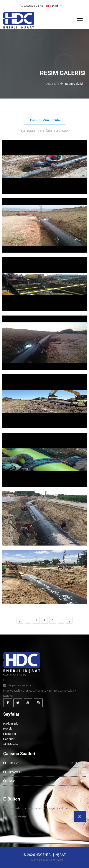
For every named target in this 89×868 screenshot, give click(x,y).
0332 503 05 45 (33, 6)
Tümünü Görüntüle (45, 120)
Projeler (8, 729)
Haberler (9, 739)
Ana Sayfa (53, 84)
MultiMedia (11, 744)
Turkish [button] (53, 6)
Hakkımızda (11, 724)
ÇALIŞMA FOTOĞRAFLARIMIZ (44, 131)
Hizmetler (10, 734)
